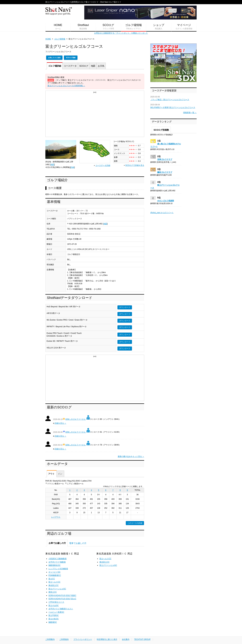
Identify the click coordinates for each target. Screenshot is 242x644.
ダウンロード (125, 307)
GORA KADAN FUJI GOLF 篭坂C (62, 595)
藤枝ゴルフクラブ (165, 172)
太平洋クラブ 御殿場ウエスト (61, 609)
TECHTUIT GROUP (142, 639)
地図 (93, 66)
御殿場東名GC (54, 565)
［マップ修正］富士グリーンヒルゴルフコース (170, 100)
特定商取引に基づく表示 (107, 639)
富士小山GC (54, 605)
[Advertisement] (95, 115)
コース (70, 66)
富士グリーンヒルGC (57, 589)
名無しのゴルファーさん (75, 419)
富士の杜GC (54, 619)
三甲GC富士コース (56, 602)
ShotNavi (83, 27)
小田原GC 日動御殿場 (57, 559)
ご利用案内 (50, 639)
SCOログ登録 (71, 58)
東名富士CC (53, 585)
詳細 (55, 66)
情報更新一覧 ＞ (190, 113)
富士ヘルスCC (54, 582)
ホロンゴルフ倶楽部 (166, 201)
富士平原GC (54, 615)
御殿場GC (53, 622)
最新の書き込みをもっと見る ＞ (131, 456)
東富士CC (53, 592)
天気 (101, 66)
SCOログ (108, 27)
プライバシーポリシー (83, 639)
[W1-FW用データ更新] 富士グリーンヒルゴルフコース (173, 107)
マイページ (184, 27)
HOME (58, 27)
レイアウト (56, 517)
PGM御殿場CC (55, 575)
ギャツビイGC (54, 572)
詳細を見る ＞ (60, 423)
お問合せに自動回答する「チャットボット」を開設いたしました (121, 33)
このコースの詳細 (135, 523)
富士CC (52, 579)
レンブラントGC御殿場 (58, 569)
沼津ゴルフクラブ (165, 159)
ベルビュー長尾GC (56, 612)
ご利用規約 (64, 639)
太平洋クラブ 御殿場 (57, 562)
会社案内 (126, 639)
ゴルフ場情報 (134, 27)
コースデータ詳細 (103, 165)
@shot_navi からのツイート (162, 213)
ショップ (159, 27)
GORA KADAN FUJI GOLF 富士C (62, 599)
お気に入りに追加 (54, 58)
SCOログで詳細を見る (135, 165)
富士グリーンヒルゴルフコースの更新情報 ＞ (66, 86)
